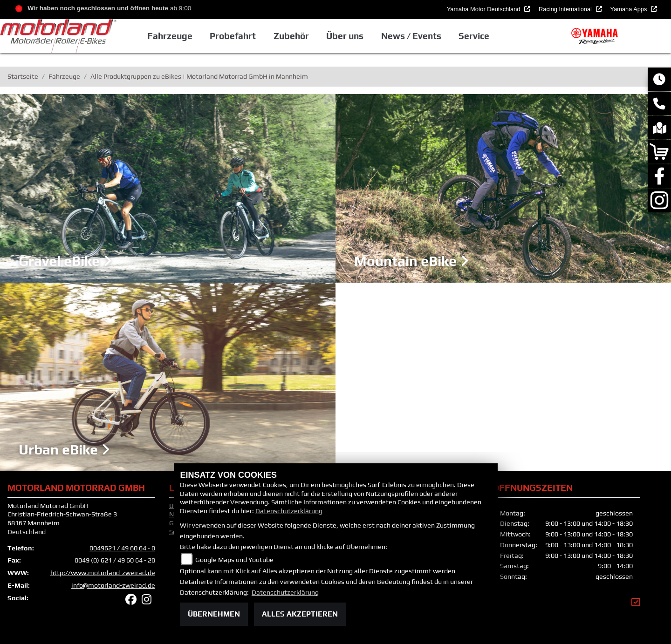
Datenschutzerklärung (289, 511)
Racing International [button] (566, 9)
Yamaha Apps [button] (630, 9)
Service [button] (476, 36)
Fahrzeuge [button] (172, 36)
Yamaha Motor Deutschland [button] (484, 9)
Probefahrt (235, 36)
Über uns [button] (347, 36)
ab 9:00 (180, 8)
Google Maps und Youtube (234, 560)
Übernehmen (214, 614)
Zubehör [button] (293, 36)
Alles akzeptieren (300, 614)
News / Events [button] (413, 36)
